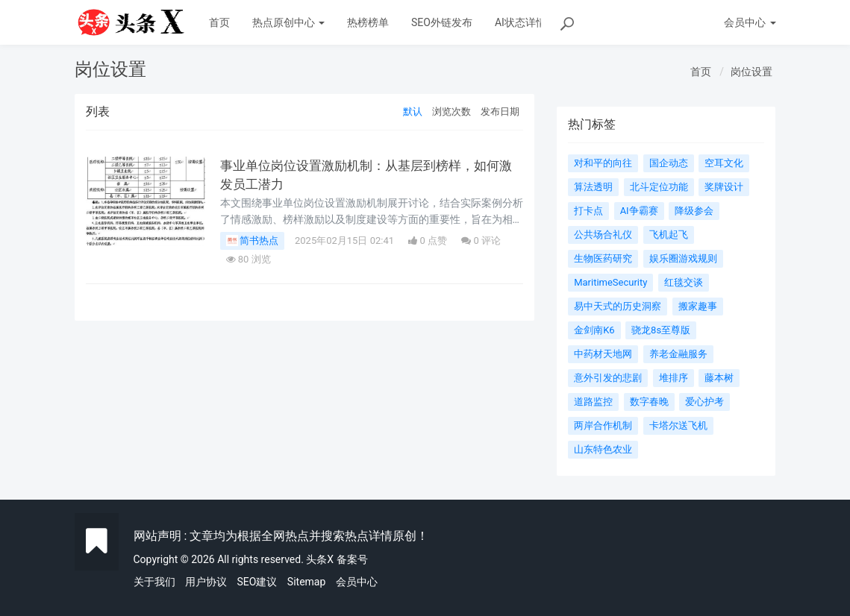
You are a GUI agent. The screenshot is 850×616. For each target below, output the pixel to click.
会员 (750, 22)
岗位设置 (751, 72)
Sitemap (306, 582)
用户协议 (206, 582)
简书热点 (252, 241)
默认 (413, 111)
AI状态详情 (521, 22)
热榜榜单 (368, 22)
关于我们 (154, 582)
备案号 (352, 559)
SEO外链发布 (442, 22)
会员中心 (357, 582)
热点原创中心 (288, 22)
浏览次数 (451, 111)
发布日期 (500, 111)
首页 (219, 22)
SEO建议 (257, 582)
